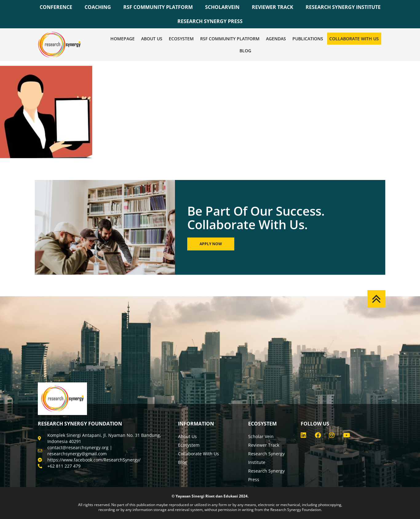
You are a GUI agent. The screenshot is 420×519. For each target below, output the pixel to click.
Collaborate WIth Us (354, 39)
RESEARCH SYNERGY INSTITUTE (343, 7)
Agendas (276, 39)
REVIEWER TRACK (273, 7)
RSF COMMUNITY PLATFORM (158, 7)
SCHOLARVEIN (222, 7)
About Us (152, 39)
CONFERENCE (56, 7)
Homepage (123, 39)
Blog (245, 51)
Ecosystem (181, 39)
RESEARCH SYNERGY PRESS (210, 21)
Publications (308, 39)
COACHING (98, 7)
